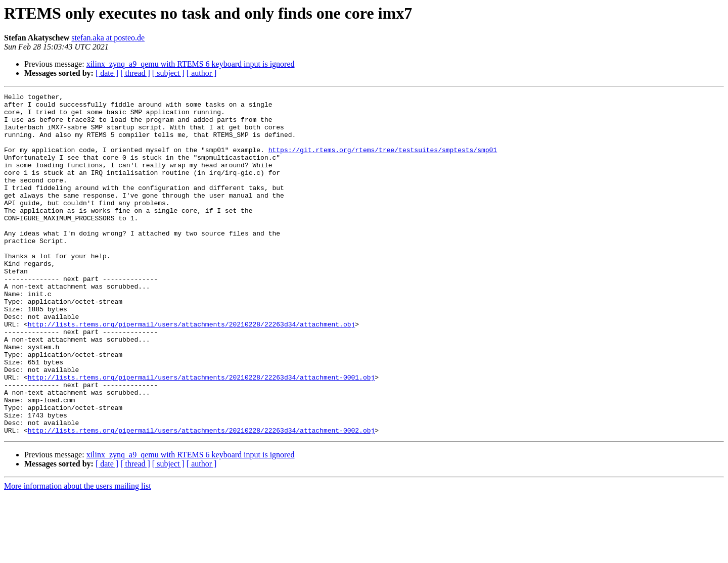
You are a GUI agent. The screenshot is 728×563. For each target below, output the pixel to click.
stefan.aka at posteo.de (108, 38)
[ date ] (107, 73)
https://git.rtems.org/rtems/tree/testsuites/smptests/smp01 (383, 162)
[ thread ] (135, 73)
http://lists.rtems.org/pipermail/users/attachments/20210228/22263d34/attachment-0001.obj (201, 435)
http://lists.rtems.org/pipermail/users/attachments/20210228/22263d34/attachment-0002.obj (201, 498)
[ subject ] (168, 73)
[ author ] (202, 73)
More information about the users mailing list (78, 554)
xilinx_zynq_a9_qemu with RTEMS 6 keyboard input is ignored (191, 64)
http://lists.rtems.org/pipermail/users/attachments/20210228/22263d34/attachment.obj (191, 371)
